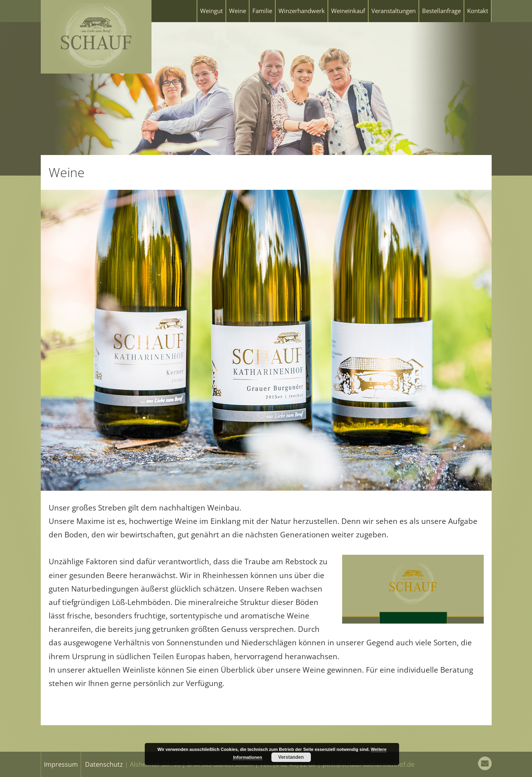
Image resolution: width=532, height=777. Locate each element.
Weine (238, 11)
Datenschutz (104, 764)
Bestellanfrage (441, 11)
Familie (262, 11)
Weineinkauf (348, 11)
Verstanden (291, 757)
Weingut (211, 11)
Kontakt (478, 11)
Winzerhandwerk (302, 11)
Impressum (61, 764)
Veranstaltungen (394, 11)
